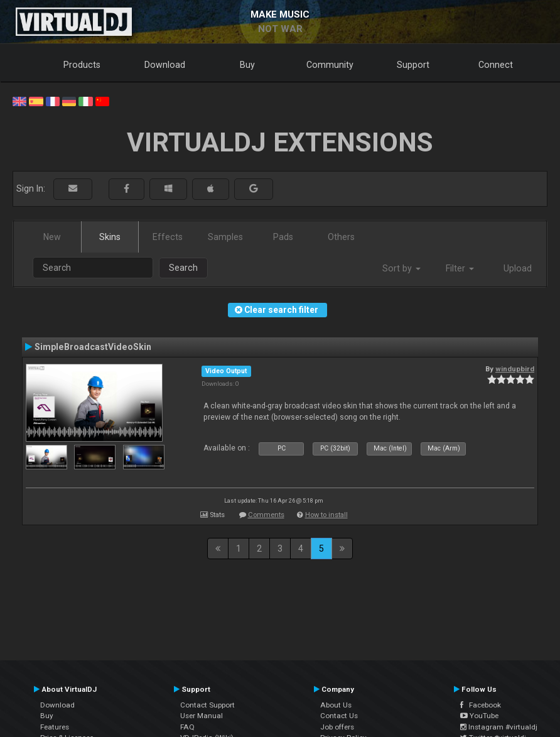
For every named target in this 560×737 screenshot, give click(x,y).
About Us (336, 705)
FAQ (187, 727)
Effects (168, 237)
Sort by (401, 268)
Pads (283, 237)
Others (341, 237)
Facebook (481, 705)
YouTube (479, 716)
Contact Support (207, 705)
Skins (110, 237)
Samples (225, 237)
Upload (518, 268)
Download (165, 65)
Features (55, 727)
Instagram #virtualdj (499, 727)
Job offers (337, 727)
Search (183, 268)
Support (413, 65)
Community (330, 65)
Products (82, 65)
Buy (247, 65)
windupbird (515, 369)
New (52, 237)
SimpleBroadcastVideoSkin (93, 347)
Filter (460, 268)
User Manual (202, 716)
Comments (266, 515)
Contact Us (339, 716)
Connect (496, 65)
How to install (326, 515)
